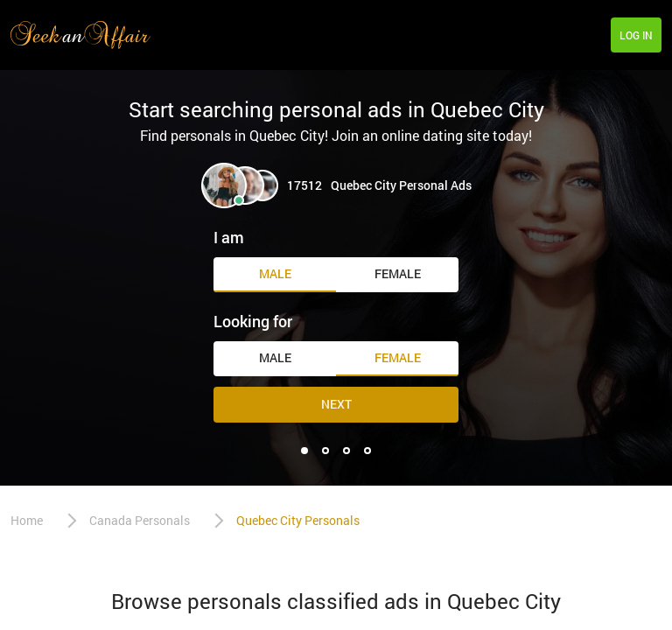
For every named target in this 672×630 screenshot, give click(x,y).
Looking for (253, 321)
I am (229, 237)
